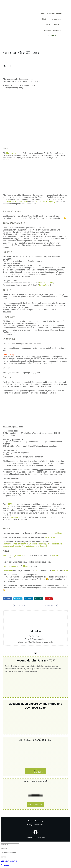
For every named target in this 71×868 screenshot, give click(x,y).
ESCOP (6, 506)
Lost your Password (9, 861)
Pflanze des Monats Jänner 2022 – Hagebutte (22, 53)
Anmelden (5, 865)
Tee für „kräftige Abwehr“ (13, 555)
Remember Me (10, 853)
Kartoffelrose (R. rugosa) (45, 202)
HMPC (10, 504)
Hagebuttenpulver (10, 566)
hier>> (55, 555)
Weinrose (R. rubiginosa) (16, 202)
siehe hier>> (58, 533)
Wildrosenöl (8, 570)
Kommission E (16, 517)
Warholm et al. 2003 (46, 283)
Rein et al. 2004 (44, 285)
